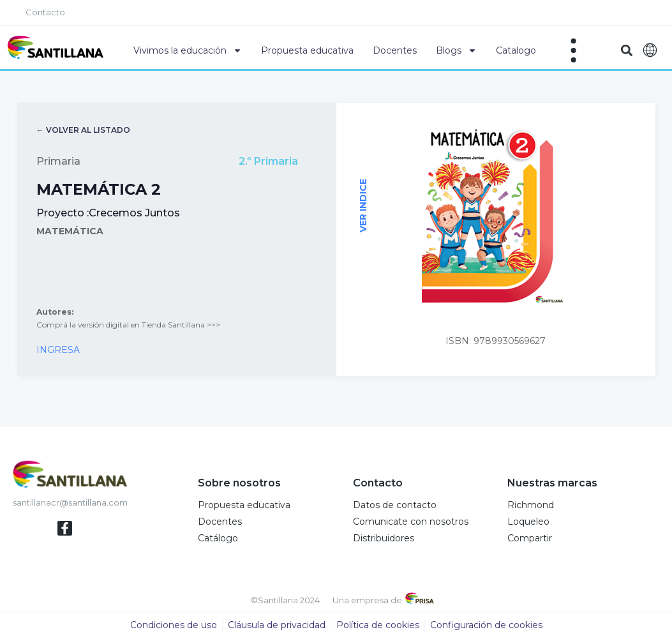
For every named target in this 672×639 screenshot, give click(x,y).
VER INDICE (362, 206)
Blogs (456, 50)
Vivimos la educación (188, 50)
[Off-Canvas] (574, 50)
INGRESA (58, 350)
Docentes (395, 50)
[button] (626, 51)
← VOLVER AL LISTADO (83, 131)
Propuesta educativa (307, 50)
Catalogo (516, 50)
